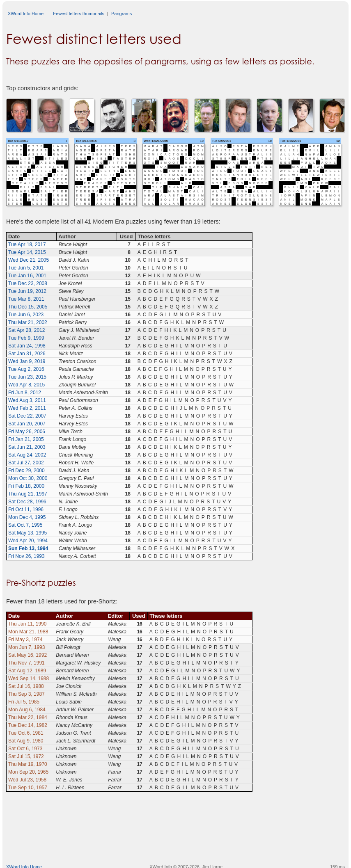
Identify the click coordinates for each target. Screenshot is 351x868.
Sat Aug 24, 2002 (27, 455)
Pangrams (122, 14)
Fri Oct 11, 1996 (26, 509)
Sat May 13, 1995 (28, 533)
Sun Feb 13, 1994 (28, 548)
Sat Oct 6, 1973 (25, 749)
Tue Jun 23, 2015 (27, 377)
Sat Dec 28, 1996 (27, 502)
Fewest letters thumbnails (79, 14)
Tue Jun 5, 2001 (26, 268)
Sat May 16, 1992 (28, 655)
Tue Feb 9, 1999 (26, 338)
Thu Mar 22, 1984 (28, 717)
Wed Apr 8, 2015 (26, 385)
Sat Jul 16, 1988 (26, 686)
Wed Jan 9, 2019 (27, 361)
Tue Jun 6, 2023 (26, 315)
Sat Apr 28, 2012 (26, 330)
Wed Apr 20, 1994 (28, 541)
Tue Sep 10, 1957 (28, 788)
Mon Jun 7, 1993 (26, 647)
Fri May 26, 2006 (27, 432)
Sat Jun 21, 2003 (27, 447)
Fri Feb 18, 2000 (26, 486)
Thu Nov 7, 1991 (26, 663)
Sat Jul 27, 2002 (26, 463)
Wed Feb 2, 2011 (27, 408)
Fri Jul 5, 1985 (24, 702)
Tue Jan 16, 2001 (27, 276)
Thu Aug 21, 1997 (28, 494)
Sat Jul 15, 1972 (26, 756)
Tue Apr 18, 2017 (27, 244)
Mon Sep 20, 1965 (28, 772)
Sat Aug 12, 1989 (27, 671)
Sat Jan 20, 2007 (27, 424)
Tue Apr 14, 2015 (27, 252)
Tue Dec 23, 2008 (28, 283)
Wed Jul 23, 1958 (27, 780)
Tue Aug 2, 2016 (26, 369)
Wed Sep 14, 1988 (29, 678)
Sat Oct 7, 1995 (25, 525)
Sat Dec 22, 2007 (27, 416)
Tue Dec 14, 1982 (28, 725)
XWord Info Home (26, 14)
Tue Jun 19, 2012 (27, 291)
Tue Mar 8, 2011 (26, 299)
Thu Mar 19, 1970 (28, 764)
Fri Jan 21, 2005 (26, 439)
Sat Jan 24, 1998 (27, 346)
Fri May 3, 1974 (25, 640)
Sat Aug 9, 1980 (26, 741)
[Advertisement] (176, 837)
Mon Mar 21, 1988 (28, 632)
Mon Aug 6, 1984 (27, 710)
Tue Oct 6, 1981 (26, 733)
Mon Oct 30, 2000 (28, 478)
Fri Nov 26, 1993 (26, 556)
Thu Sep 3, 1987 (26, 694)
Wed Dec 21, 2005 (29, 260)
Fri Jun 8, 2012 (25, 393)
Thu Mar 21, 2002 (28, 322)
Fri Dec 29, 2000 (26, 471)
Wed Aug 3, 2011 (27, 400)
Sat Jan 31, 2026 (27, 354)
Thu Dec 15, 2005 (28, 307)
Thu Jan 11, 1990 (27, 624)
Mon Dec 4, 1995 (27, 517)
